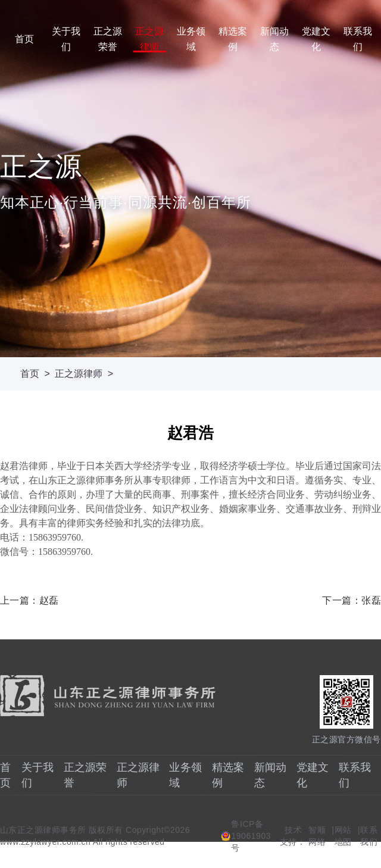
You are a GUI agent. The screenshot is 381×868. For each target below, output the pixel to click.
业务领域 (191, 39)
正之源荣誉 (108, 39)
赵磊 (49, 600)
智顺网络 (317, 836)
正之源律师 (149, 39)
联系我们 (358, 39)
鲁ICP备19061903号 (251, 836)
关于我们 (66, 39)
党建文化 (316, 39)
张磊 (371, 600)
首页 (24, 39)
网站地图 (343, 836)
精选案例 (233, 39)
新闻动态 (274, 39)
